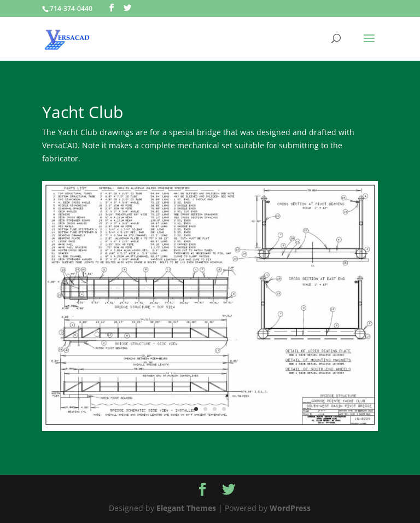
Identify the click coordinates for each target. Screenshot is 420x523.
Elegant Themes (186, 508)
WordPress (290, 508)
